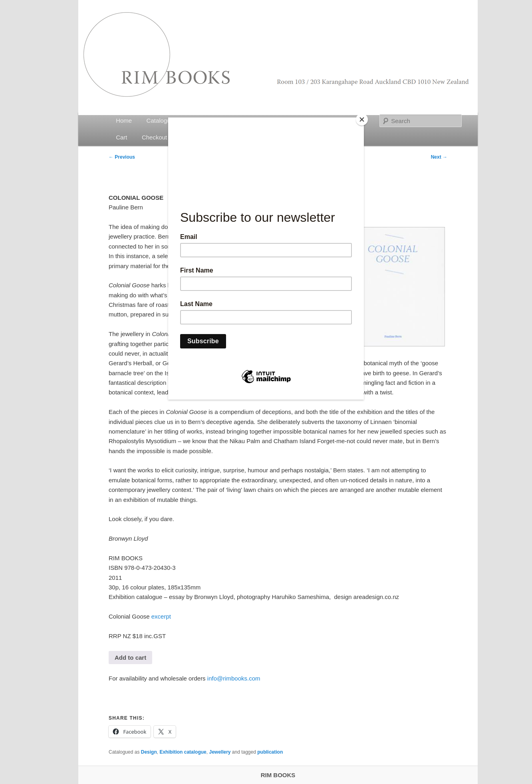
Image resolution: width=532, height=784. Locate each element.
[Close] (362, 119)
